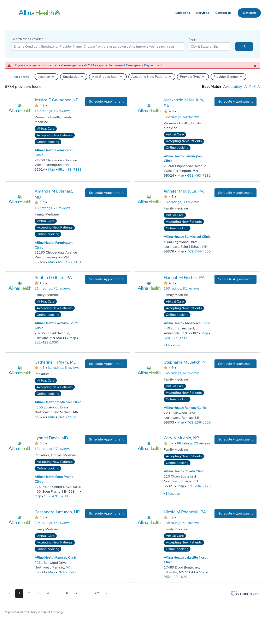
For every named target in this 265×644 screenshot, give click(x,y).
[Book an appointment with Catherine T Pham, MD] (106, 364)
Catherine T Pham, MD (56, 362)
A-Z (248, 87)
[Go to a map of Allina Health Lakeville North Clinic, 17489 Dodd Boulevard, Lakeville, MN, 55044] (202, 572)
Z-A (257, 87)
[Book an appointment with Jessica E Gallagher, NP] (106, 102)
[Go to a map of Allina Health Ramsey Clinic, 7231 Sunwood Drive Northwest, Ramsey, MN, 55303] (181, 422)
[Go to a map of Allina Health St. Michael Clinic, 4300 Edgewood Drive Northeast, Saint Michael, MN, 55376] (181, 251)
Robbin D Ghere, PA (53, 277)
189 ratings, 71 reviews (52, 208)
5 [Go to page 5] (57, 593)
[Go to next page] (106, 594)
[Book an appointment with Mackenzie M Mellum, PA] (235, 102)
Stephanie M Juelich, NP (186, 362)
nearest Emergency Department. (138, 65)
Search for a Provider (27, 39)
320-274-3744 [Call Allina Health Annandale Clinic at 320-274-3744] (176, 338)
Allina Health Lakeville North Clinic (186, 560)
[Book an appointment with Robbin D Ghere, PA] (106, 279)
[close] (256, 64)
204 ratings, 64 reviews (52, 523)
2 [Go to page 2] (29, 593)
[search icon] (244, 47)
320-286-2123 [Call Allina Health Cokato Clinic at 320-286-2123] (199, 486)
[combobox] (98, 47)
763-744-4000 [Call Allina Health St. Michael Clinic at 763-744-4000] (199, 251)
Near (192, 40)
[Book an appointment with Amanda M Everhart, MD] (106, 193)
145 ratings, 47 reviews (182, 373)
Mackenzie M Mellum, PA (184, 103)
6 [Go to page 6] (67, 593)
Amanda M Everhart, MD (54, 194)
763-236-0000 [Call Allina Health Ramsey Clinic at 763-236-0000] (199, 422)
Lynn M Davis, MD (51, 438)
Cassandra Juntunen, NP (57, 512)
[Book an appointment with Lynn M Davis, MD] (106, 440)
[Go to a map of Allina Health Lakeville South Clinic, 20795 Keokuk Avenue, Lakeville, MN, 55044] (73, 338)
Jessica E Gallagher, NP (57, 100)
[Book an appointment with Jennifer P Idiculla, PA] (235, 193)
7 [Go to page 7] (76, 593)
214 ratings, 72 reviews (52, 288)
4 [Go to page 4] (48, 593)
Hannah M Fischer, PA (184, 277)
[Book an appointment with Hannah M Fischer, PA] (235, 279)
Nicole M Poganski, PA (185, 512)
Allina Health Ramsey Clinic (185, 408)
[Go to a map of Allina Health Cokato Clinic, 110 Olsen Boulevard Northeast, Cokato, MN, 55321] (181, 486)
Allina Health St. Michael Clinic (187, 237)
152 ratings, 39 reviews (182, 202)
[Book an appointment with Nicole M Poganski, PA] (235, 513)
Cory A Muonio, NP (181, 438)
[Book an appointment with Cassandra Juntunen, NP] (106, 513)
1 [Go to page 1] (19, 593)
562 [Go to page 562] (96, 593)
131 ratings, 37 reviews (52, 449)
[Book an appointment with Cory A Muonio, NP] (235, 440)
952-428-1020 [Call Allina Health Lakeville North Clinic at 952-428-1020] (176, 577)
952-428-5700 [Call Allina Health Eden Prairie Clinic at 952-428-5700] (56, 496)
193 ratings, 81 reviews (182, 288)
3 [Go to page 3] (38, 593)
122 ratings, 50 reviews (182, 117)
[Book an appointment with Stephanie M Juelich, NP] (235, 364)
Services (203, 13)
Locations (183, 13)
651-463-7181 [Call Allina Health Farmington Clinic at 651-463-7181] (70, 170)
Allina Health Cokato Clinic (184, 471)
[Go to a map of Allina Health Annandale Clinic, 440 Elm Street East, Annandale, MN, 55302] (205, 333)
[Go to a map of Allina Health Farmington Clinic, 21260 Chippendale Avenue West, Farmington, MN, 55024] (51, 170)
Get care (249, 13)
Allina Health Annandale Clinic (187, 323)
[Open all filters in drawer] (19, 77)
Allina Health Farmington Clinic (54, 245)
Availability (232, 87)
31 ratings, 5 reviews (64, 367)
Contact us (223, 13)
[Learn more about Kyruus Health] (246, 594)
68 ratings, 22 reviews (194, 443)
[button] (46, 77)
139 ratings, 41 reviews (182, 523)
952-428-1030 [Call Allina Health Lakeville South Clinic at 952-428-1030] (46, 342)
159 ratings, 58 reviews (52, 111)
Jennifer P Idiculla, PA (184, 191)
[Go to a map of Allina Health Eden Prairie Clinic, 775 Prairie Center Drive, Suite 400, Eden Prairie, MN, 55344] (38, 496)
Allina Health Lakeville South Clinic (57, 325)
